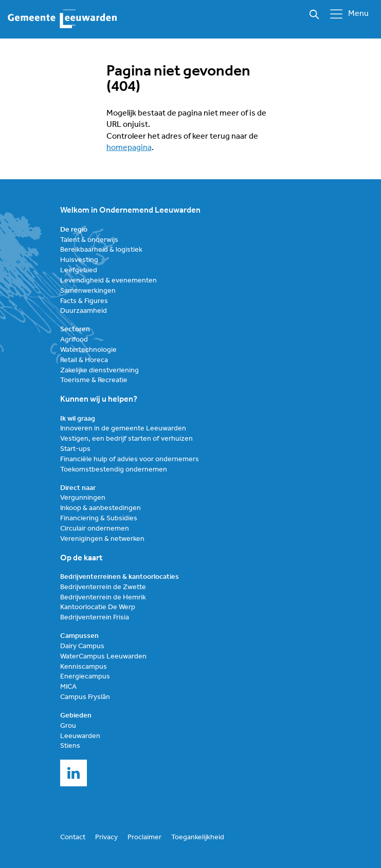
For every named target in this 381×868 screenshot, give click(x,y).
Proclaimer (144, 837)
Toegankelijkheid (198, 837)
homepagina (129, 148)
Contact (73, 837)
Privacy (106, 837)
